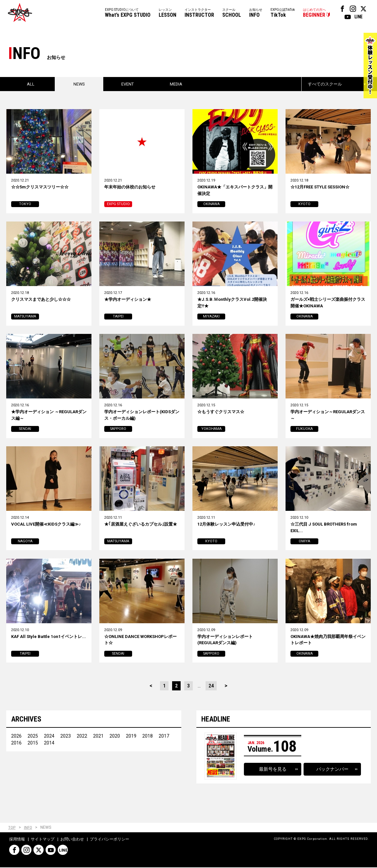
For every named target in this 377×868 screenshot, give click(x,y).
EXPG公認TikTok (283, 13)
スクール (232, 13)
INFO (28, 829)
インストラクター (199, 13)
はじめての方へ (314, 13)
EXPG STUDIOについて (128, 13)
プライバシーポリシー (109, 840)
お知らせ (256, 13)
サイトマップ (43, 840)
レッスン (168, 13)
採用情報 (17, 840)
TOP (12, 829)
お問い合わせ (72, 840)
